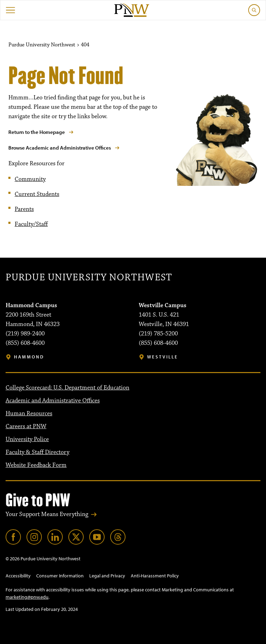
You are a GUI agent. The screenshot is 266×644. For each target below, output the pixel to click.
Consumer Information (60, 576)
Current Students (37, 194)
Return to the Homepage (37, 132)
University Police (27, 439)
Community (30, 179)
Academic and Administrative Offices (53, 401)
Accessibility (18, 576)
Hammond (29, 357)
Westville (163, 357)
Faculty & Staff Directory (37, 452)
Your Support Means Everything (47, 514)
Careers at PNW (26, 426)
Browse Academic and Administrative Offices (60, 148)
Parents (24, 209)
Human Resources (29, 414)
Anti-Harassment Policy (155, 576)
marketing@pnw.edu (27, 597)
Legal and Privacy (107, 576)
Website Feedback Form (36, 465)
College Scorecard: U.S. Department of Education (67, 388)
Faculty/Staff (31, 224)
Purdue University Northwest (89, 278)
